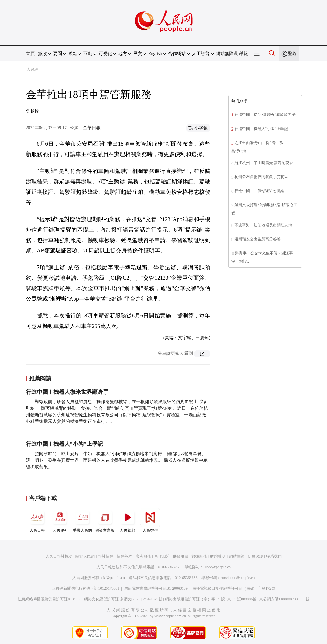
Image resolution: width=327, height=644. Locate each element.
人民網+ (60, 520)
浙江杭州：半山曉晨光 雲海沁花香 (264, 163)
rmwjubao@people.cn (238, 578)
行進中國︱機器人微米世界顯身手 (67, 392)
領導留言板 (105, 520)
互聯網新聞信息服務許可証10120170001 (86, 589)
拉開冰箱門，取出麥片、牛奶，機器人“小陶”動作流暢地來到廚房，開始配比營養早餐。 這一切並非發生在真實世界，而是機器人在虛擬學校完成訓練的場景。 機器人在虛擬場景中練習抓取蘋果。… (117, 460)
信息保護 (255, 556)
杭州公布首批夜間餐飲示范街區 (261, 177)
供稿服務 (180, 556)
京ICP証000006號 (242, 599)
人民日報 (37, 520)
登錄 (292, 54)
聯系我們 (274, 556)
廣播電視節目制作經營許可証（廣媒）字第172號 (234, 589)
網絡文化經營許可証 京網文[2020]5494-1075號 (123, 599)
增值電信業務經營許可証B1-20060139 (156, 589)
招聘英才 (125, 556)
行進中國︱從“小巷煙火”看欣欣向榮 (265, 115)
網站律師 (237, 556)
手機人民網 (82, 520)
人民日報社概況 (59, 556)
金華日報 (92, 128)
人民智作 (150, 520)
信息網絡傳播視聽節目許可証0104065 (49, 599)
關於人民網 (85, 556)
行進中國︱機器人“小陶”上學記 (64, 444)
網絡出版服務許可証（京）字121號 (195, 599)
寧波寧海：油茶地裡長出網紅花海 (263, 225)
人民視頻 (128, 520)
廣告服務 (143, 556)
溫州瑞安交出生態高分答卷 (258, 239)
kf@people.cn (114, 578)
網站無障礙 (227, 54)
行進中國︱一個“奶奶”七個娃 (259, 191)
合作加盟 (162, 556)
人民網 (33, 70)
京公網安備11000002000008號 (284, 599)
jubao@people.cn (217, 567)
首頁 (30, 54)
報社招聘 (106, 556)
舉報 (244, 54)
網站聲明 (218, 556)
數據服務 (199, 556)
